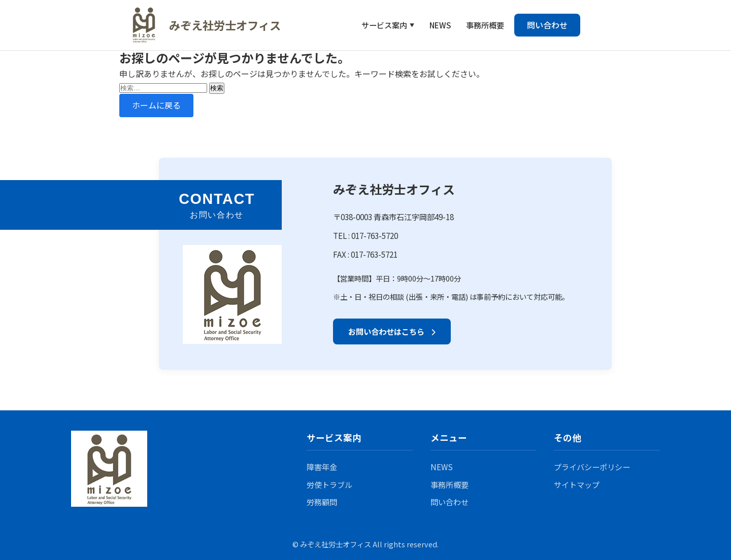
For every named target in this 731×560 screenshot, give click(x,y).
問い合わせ (547, 25)
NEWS (440, 25)
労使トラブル (329, 484)
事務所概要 (485, 25)
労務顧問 (322, 502)
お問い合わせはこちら (392, 331)
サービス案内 (384, 25)
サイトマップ (577, 484)
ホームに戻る (156, 105)
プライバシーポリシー (592, 467)
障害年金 (322, 467)
